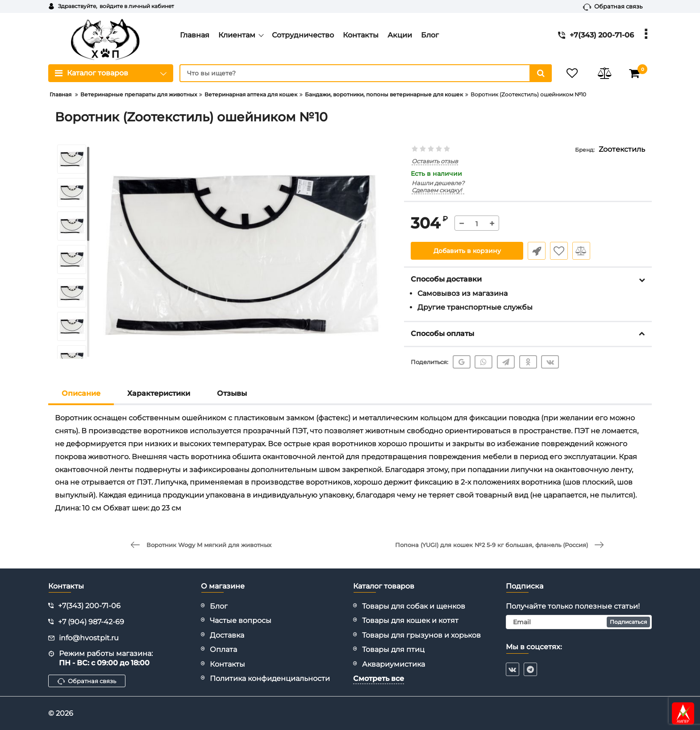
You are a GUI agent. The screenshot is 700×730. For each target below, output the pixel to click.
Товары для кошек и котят (410, 620)
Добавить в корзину (467, 251)
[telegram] (530, 669)
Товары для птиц (393, 649)
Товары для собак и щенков (414, 606)
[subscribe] (579, 622)
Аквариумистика (394, 664)
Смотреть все (379, 678)
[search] (366, 73)
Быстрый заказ (537, 251)
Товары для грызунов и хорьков (421, 635)
